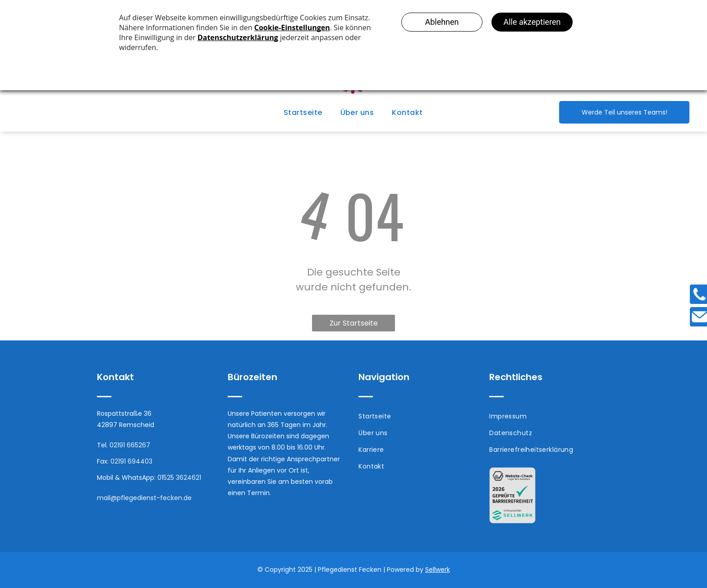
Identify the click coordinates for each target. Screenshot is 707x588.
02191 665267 (130, 445)
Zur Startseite (354, 323)
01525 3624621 (179, 478)
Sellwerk (438, 570)
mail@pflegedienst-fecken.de (144, 498)
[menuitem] (303, 113)
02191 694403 (131, 461)
